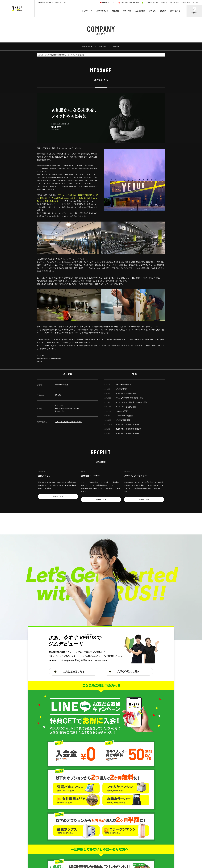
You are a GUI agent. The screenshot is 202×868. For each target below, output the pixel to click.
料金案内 (116, 11)
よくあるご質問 (174, 3)
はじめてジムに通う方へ (151, 3)
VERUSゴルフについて (109, 3)
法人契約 (196, 3)
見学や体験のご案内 (128, 672)
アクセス (152, 11)
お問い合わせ (175, 11)
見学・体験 (127, 11)
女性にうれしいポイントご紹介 (130, 3)
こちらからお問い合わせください (69, 422)
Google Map (60, 411)
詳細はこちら (58, 496)
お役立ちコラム (186, 3)
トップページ (87, 11)
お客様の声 (164, 3)
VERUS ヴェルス (17, 8)
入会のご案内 (140, 11)
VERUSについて (102, 11)
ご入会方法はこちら (74, 672)
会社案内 (163, 11)
